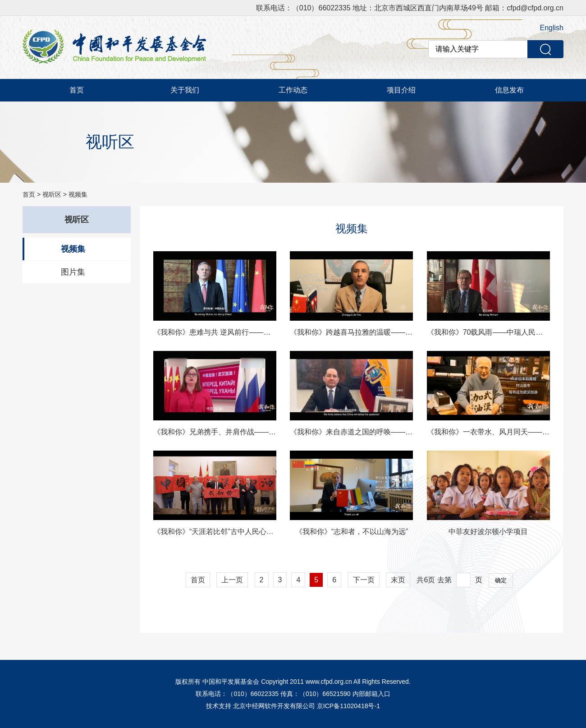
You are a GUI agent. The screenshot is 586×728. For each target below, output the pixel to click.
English (552, 28)
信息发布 (509, 90)
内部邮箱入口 (371, 694)
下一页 (364, 580)
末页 (398, 580)
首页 (77, 90)
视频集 (78, 194)
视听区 (52, 194)
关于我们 (185, 90)
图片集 (73, 272)
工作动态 (293, 90)
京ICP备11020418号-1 (348, 706)
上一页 (232, 580)
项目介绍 (401, 90)
